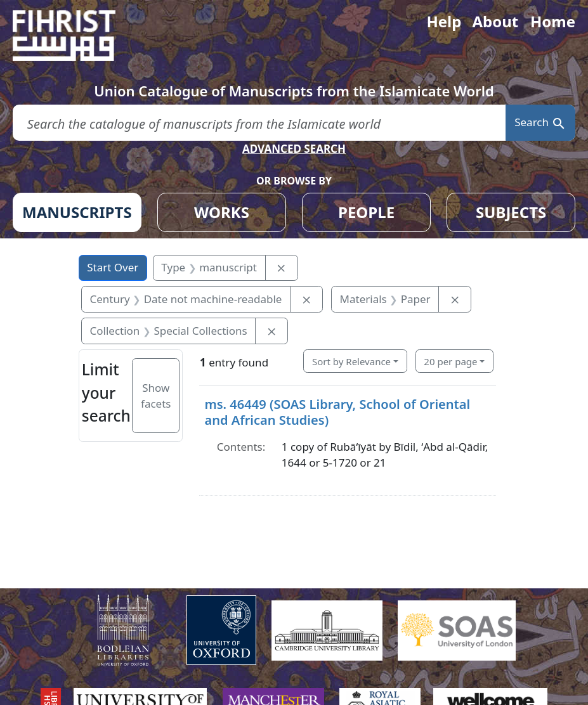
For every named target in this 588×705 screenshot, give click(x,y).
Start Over (113, 267)
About (495, 21)
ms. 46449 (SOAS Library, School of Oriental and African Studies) (337, 412)
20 (450, 361)
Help (444, 21)
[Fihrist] (76, 36)
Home (553, 21)
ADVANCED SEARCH (294, 149)
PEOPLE (366, 212)
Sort (351, 361)
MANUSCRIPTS (77, 212)
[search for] (259, 123)
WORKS (222, 212)
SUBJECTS (511, 212)
